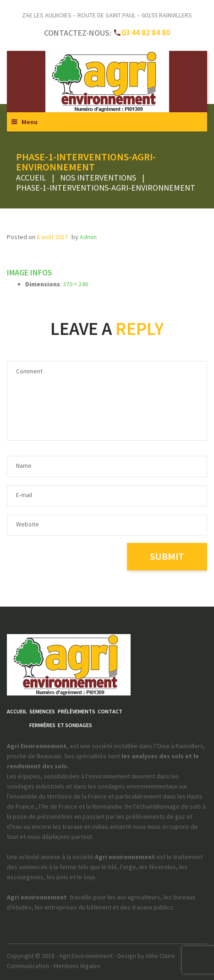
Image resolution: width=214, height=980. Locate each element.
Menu (30, 122)
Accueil (31, 178)
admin (88, 237)
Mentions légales (77, 966)
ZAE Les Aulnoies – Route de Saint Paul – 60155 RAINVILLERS (107, 15)
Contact (110, 711)
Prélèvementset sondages (77, 718)
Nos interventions (98, 178)
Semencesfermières (42, 718)
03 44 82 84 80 (146, 32)
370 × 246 (75, 284)
